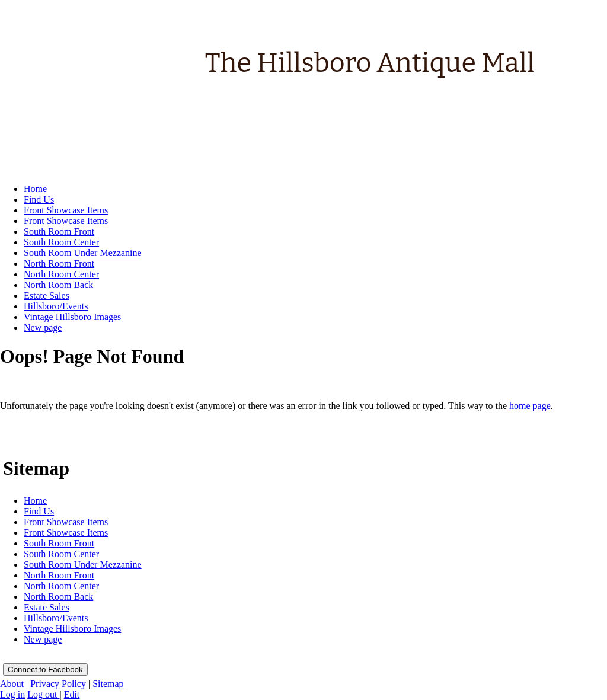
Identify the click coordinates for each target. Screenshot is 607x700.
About (12, 684)
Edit (72, 694)
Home (35, 501)
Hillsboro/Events (56, 618)
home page (530, 406)
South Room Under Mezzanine (83, 565)
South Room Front (59, 543)
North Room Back (58, 597)
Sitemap (108, 684)
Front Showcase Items (66, 522)
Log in (12, 694)
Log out (43, 694)
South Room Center (61, 554)
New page (43, 639)
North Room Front (59, 575)
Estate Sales (47, 607)
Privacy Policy (58, 684)
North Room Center (61, 586)
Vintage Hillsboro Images (72, 629)
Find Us (39, 511)
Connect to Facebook (45, 669)
